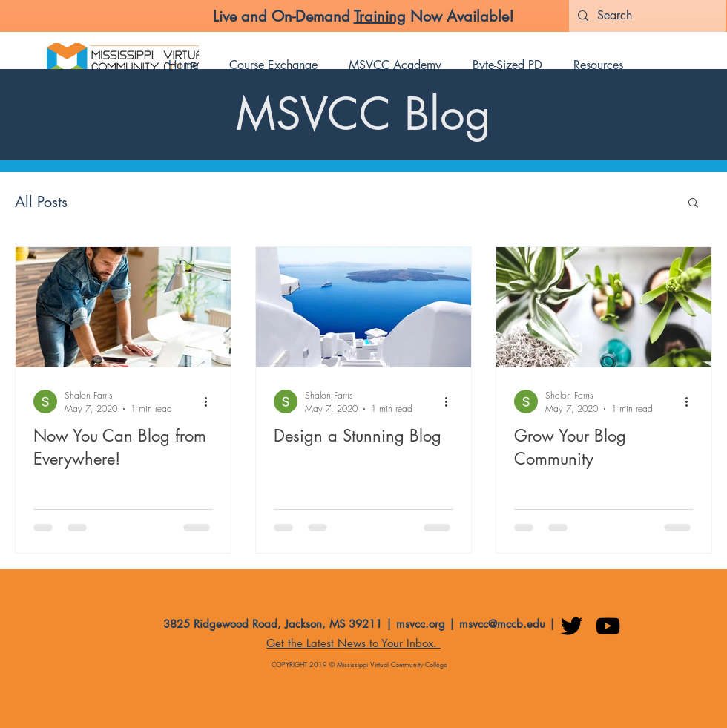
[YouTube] (608, 626)
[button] (693, 204)
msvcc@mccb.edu (502, 624)
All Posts (41, 202)
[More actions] (211, 401)
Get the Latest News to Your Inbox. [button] (353, 643)
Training (380, 16)
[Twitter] (572, 626)
